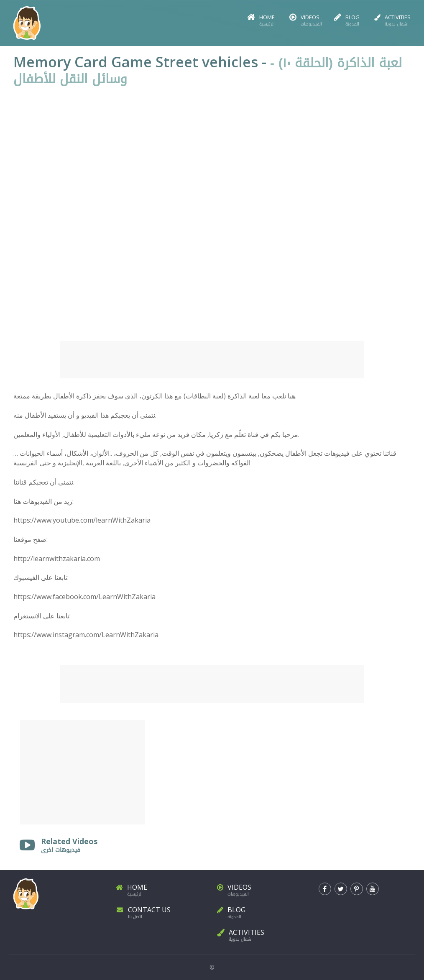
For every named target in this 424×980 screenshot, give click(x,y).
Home (261, 21)
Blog (347, 21)
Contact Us (162, 911)
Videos (304, 21)
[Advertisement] (212, 360)
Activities (392, 21)
